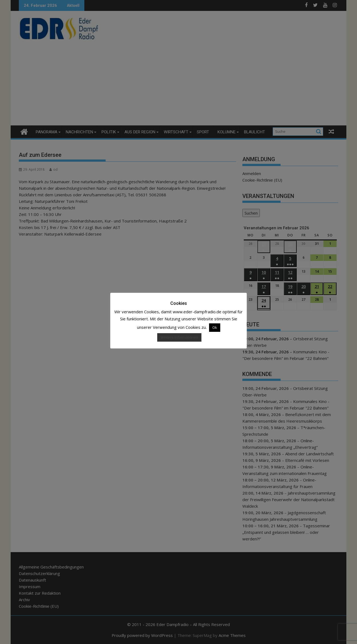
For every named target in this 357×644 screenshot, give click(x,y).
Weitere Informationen (179, 337)
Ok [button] (215, 327)
